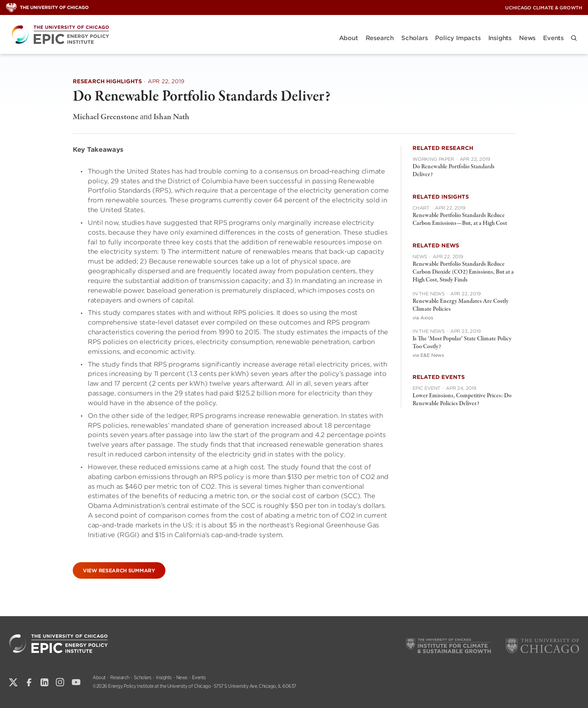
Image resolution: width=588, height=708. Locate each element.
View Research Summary (119, 571)
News (527, 38)
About (349, 38)
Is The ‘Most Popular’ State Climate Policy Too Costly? (462, 343)
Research (380, 38)
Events (553, 38)
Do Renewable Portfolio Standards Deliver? (454, 171)
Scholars (414, 38)
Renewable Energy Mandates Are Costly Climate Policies (460, 305)
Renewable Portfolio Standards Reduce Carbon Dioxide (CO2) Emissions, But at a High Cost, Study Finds (463, 272)
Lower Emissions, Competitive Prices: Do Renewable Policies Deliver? (462, 400)
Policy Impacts (458, 38)
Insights (500, 38)
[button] (574, 38)
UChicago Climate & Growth (544, 8)
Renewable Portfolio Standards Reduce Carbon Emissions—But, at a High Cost (460, 219)
